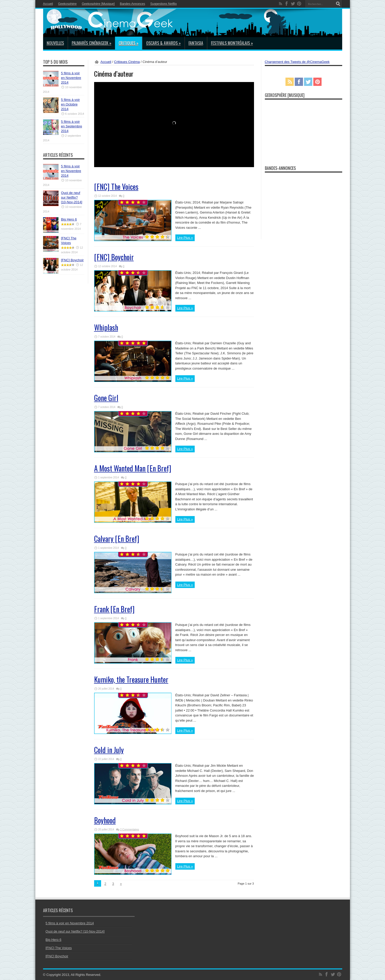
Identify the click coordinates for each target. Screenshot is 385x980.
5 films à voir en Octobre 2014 (71, 104)
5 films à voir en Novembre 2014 (71, 78)
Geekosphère (67, 4)
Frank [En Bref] (114, 609)
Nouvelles (55, 43)
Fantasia (196, 43)
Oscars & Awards (163, 43)
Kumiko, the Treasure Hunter (131, 679)
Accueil (48, 4)
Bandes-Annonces (133, 4)
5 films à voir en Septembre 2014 (72, 126)
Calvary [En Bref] (117, 539)
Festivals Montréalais (232, 43)
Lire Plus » (185, 238)
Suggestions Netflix (164, 4)
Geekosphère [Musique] (98, 4)
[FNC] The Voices (116, 187)
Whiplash (106, 327)
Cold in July (109, 750)
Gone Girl (106, 398)
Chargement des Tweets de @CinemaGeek (297, 62)
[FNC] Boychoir (114, 257)
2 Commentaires (130, 830)
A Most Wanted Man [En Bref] (133, 468)
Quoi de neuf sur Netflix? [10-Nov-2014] (72, 197)
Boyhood (105, 820)
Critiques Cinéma (127, 62)
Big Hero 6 (69, 219)
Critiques (129, 43)
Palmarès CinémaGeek (92, 43)
